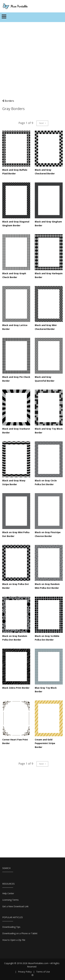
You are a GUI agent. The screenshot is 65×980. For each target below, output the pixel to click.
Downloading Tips (11, 927)
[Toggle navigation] (4, 17)
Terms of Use (43, 972)
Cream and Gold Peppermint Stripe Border (45, 743)
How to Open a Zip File (14, 940)
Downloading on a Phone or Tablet (20, 933)
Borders (8, 101)
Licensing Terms (10, 900)
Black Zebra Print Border (16, 688)
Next (42, 123)
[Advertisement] (32, 62)
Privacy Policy (25, 972)
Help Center (8, 893)
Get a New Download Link (15, 906)
